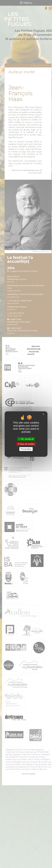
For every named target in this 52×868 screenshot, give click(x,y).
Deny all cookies (26, 444)
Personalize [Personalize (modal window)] (26, 449)
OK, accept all (26, 439)
